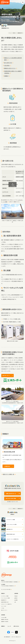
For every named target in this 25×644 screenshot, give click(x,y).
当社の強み (7, 65)
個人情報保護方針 (7, 637)
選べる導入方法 (8, 63)
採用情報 (3, 615)
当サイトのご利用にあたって (16, 637)
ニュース (9, 626)
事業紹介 (14, 33)
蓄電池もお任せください (10, 68)
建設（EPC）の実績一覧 (8, 474)
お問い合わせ (16, 626)
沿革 (15, 602)
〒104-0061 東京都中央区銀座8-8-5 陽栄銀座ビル (10, 582)
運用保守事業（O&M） (5, 602)
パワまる (3, 608)
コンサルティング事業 (5, 596)
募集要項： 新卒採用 (5, 619)
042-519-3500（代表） (7, 589)
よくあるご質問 (4, 618)
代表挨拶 (16, 596)
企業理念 (16, 598)
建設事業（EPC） (4, 600)
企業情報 (16, 593)
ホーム (10, 33)
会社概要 (16, 600)
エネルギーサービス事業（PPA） (6, 604)
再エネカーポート (4, 610)
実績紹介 (6, 76)
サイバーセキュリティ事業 (5, 598)
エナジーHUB (4, 606)
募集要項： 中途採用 (5, 622)
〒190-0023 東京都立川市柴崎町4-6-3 (8, 586)
